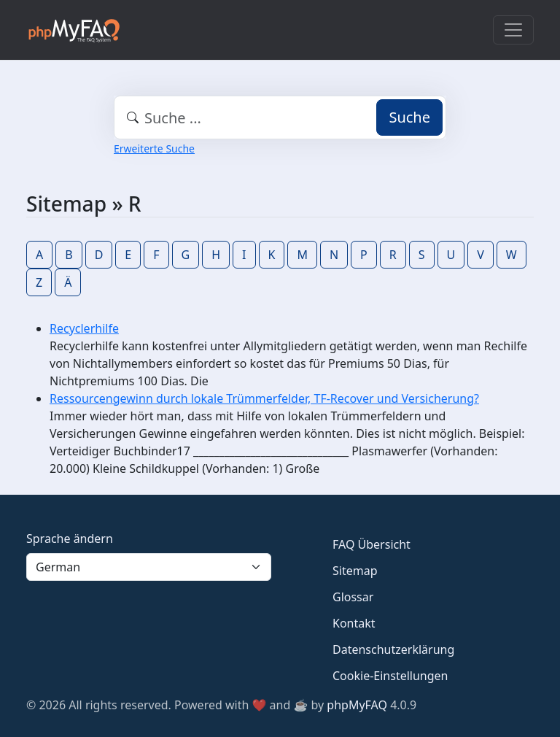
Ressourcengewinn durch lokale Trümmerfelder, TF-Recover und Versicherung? (264, 398)
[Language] (149, 567)
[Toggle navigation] (513, 30)
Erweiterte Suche (154, 148)
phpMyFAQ (357, 705)
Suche (409, 117)
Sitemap (355, 571)
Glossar (353, 597)
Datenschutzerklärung (393, 649)
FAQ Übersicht (372, 544)
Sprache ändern (70, 539)
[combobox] (280, 117)
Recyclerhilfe (84, 328)
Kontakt (354, 623)
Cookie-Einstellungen (390, 676)
